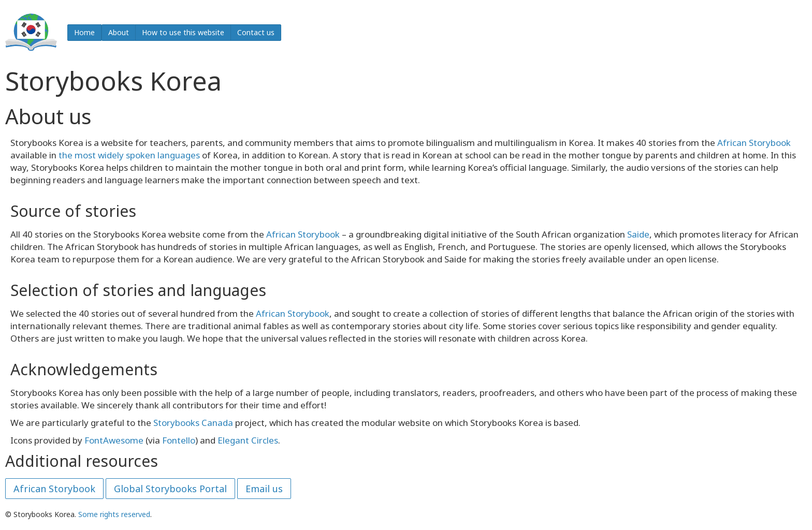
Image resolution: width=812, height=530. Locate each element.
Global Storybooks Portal (170, 489)
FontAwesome (114, 440)
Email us (264, 489)
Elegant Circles (248, 440)
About (119, 32)
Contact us (256, 32)
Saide (638, 234)
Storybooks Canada (193, 423)
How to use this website (183, 32)
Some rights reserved (114, 514)
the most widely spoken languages (129, 155)
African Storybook (754, 143)
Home (84, 32)
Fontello (179, 440)
